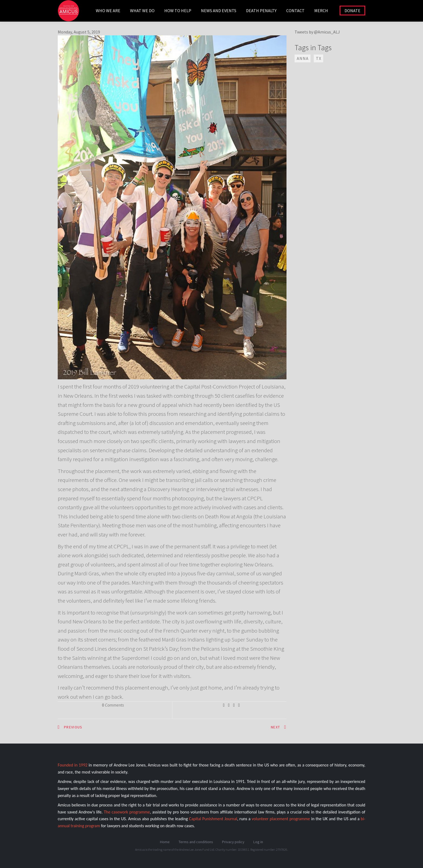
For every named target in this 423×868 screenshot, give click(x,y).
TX (319, 58)
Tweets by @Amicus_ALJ (317, 32)
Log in (258, 842)
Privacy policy (233, 842)
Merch (321, 11)
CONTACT (295, 11)
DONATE (352, 11)
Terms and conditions (196, 842)
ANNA (303, 58)
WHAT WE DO (142, 11)
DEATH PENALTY (261, 11)
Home (165, 842)
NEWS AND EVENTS (219, 11)
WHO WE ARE (108, 11)
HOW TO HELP (178, 11)
